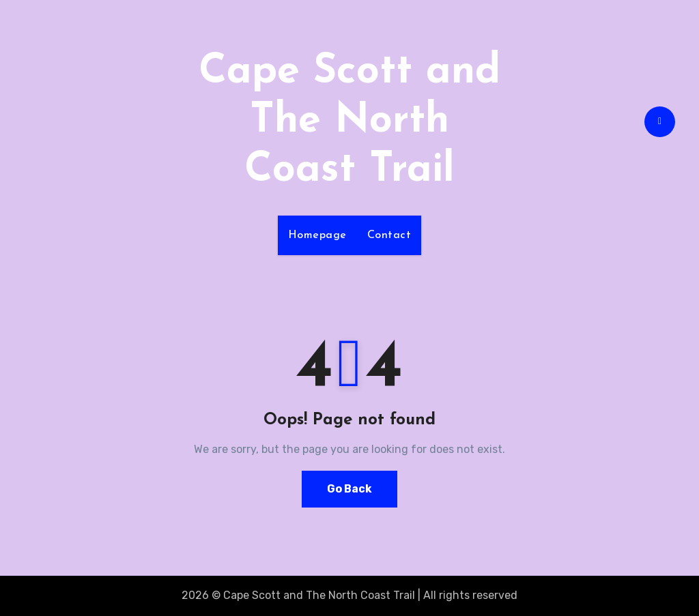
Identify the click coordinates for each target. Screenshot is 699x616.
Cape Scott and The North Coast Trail (349, 121)
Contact (389, 235)
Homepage (317, 235)
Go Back (349, 489)
